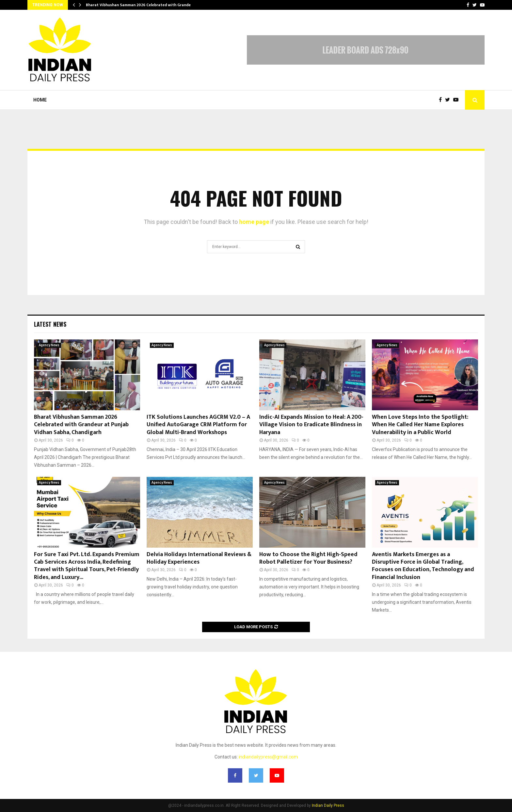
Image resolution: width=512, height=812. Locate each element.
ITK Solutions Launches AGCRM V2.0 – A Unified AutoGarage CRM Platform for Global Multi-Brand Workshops (198, 425)
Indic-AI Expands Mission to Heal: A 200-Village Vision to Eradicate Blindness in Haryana (311, 425)
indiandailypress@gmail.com (268, 757)
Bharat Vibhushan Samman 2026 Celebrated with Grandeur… (142, 5)
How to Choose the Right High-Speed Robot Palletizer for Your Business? (308, 558)
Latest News (50, 324)
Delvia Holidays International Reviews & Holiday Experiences (199, 558)
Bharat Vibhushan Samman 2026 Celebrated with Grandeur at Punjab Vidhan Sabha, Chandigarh (81, 425)
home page (254, 222)
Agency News (49, 345)
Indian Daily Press (328, 805)
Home (40, 100)
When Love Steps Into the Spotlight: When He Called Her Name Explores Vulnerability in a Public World (420, 425)
